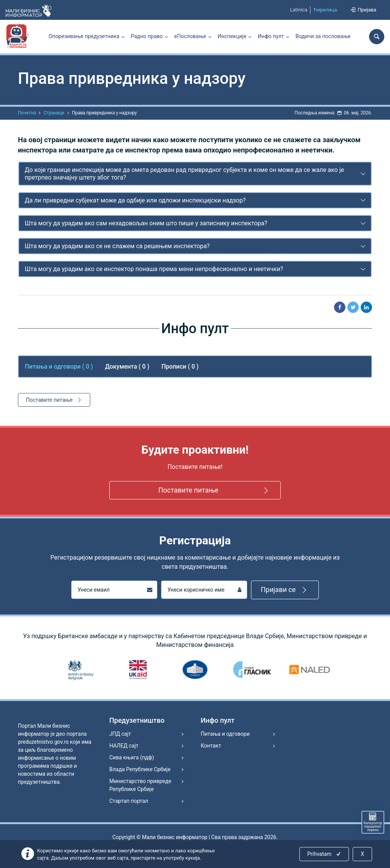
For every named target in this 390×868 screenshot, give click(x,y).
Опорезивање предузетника (84, 36)
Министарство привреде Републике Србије (140, 785)
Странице (54, 113)
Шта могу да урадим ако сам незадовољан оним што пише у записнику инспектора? (146, 223)
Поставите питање (55, 400)
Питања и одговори (225, 734)
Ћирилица (325, 10)
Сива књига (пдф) (132, 757)
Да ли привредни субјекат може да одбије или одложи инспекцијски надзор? (135, 200)
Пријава (363, 10)
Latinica (299, 10)
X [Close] (362, 854)
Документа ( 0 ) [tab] (127, 367)
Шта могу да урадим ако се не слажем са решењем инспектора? (117, 246)
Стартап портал (129, 801)
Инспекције (232, 36)
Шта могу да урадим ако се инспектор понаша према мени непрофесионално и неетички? (154, 269)
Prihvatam (325, 854)
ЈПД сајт (120, 734)
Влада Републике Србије (140, 769)
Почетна (27, 113)
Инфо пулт (271, 36)
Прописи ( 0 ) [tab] (180, 367)
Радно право (147, 36)
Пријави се (285, 590)
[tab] (195, 173)
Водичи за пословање (323, 36)
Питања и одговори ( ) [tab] (59, 367)
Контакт (211, 746)
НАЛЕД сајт (124, 746)
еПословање (190, 36)
